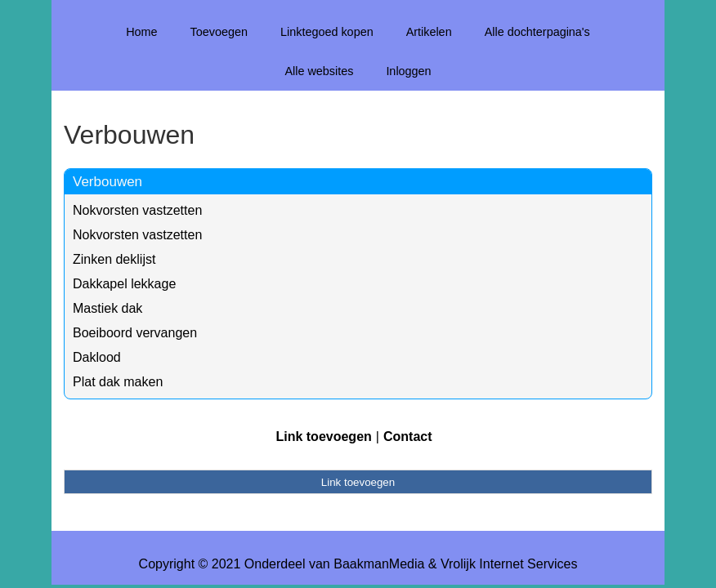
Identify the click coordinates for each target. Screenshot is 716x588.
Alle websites (319, 71)
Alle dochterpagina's (537, 32)
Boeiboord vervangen (135, 333)
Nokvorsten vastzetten (137, 210)
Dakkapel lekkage (124, 284)
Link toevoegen (323, 437)
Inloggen (408, 71)
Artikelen (429, 32)
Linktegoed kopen (327, 32)
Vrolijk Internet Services (509, 564)
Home (141, 32)
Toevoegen (219, 32)
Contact (408, 437)
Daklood (97, 357)
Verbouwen (107, 182)
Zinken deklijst (114, 259)
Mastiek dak (107, 308)
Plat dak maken (118, 382)
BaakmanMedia (379, 564)
